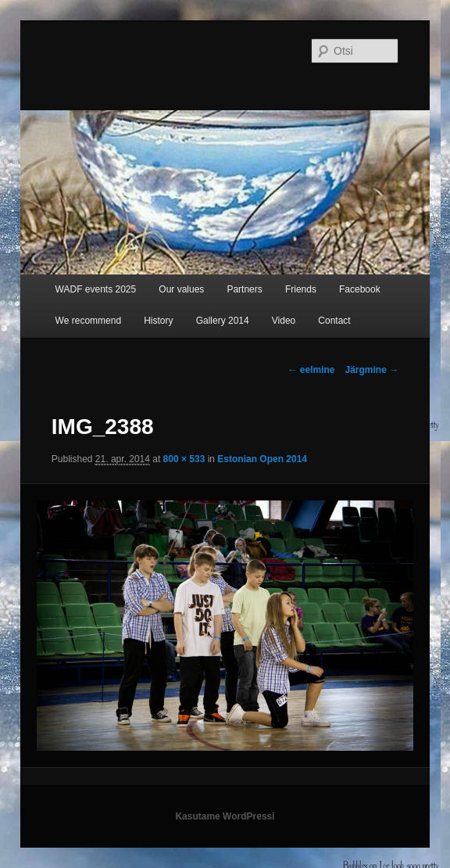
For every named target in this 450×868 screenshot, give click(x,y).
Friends (301, 289)
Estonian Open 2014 (262, 459)
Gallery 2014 (223, 321)
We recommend (88, 321)
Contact (334, 321)
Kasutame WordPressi (225, 816)
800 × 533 (184, 459)
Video (284, 321)
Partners (244, 289)
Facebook (360, 289)
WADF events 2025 (96, 289)
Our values (181, 289)
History (158, 321)
